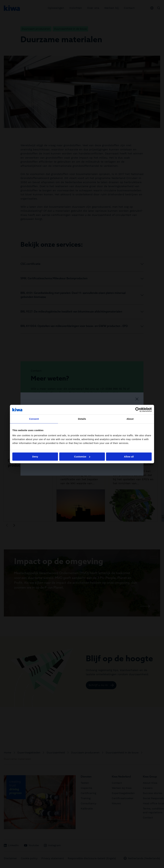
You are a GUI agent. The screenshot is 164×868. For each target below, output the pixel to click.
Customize (82, 457)
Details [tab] (82, 419)
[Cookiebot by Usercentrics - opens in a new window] (138, 410)
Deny (35, 457)
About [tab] (130, 419)
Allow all (129, 457)
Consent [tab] (34, 419)
